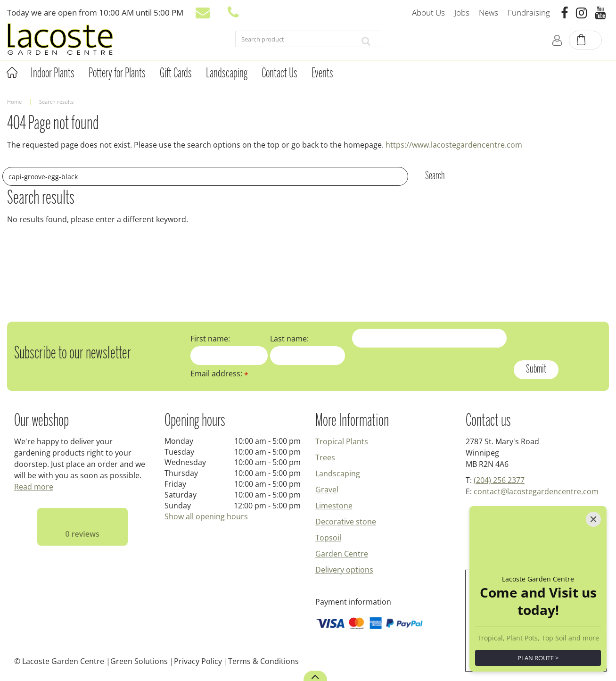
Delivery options (344, 570)
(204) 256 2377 (499, 480)
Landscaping (338, 473)
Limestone (334, 506)
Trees (325, 457)
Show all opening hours (206, 516)
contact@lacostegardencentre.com (536, 491)
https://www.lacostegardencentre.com (454, 145)
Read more (34, 487)
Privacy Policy (198, 661)
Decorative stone (346, 522)
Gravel (327, 490)
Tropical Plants (342, 441)
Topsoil (328, 538)
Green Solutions (139, 661)
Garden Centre (342, 554)
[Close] (593, 519)
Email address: (219, 374)
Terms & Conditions (263, 661)
